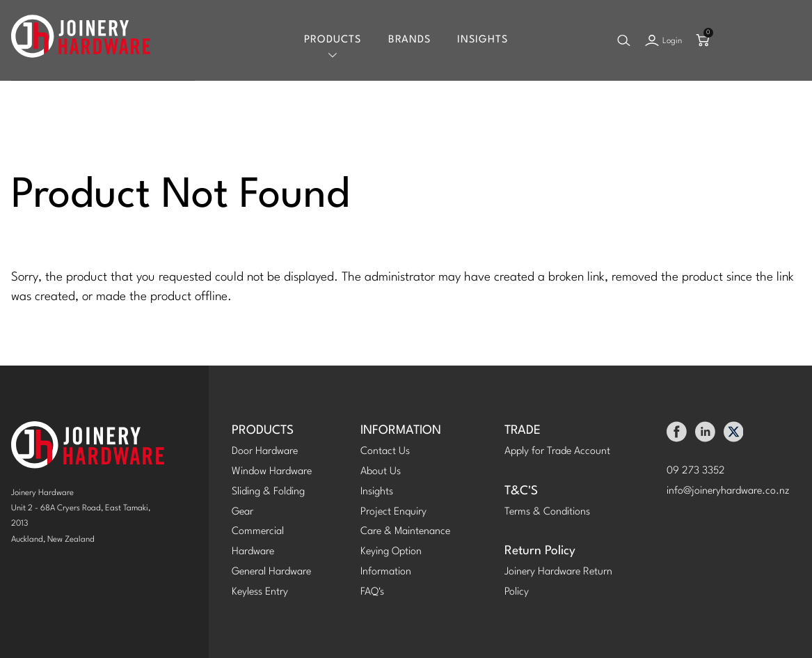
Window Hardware (272, 472)
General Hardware (271, 572)
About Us (381, 472)
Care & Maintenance (405, 532)
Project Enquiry (393, 512)
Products (333, 40)
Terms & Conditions (547, 512)
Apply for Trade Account (557, 452)
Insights (483, 40)
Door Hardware (265, 452)
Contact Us (385, 452)
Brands (409, 40)
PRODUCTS (263, 431)
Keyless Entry (260, 592)
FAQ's (372, 592)
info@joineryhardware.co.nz (728, 491)
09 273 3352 (696, 471)
